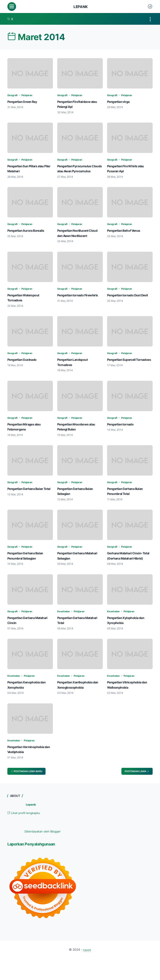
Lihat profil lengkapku (28, 834)
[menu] (12, 7)
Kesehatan (65, 626)
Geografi (14, 95)
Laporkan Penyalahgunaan (38, 865)
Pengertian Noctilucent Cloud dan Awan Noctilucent (77, 241)
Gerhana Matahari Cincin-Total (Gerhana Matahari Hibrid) (129, 568)
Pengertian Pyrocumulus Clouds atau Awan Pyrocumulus (78, 171)
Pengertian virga (121, 101)
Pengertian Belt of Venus (128, 236)
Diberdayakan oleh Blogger (42, 853)
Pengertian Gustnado (26, 370)
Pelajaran (31, 95)
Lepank (81, 7)
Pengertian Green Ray (26, 101)
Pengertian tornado (124, 434)
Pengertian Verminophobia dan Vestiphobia (24, 767)
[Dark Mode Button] (150, 7)
